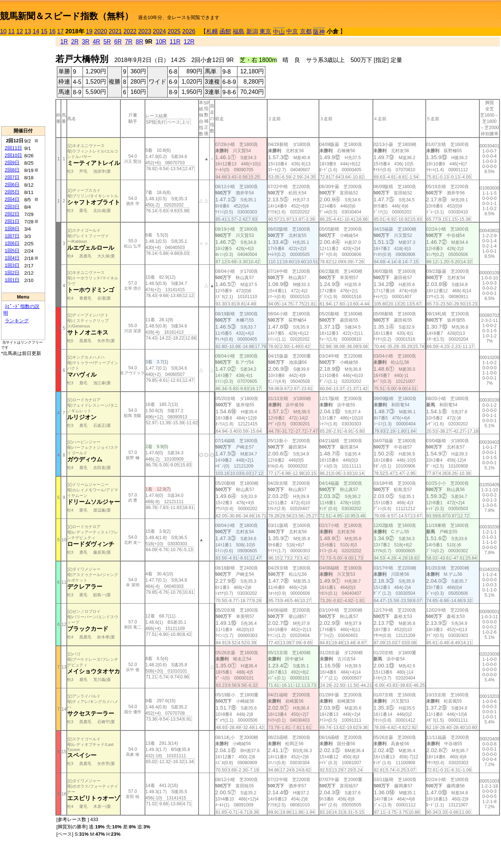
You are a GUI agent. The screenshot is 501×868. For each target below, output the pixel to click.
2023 (145, 31)
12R (189, 42)
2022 (130, 31)
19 (89, 31)
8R (139, 42)
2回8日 (12, 170)
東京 (265, 31)
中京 (292, 31)
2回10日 (14, 155)
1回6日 (12, 243)
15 (44, 31)
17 (61, 31)
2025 (174, 31)
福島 (239, 31)
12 (20, 31)
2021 (115, 31)
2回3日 (12, 207)
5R (107, 42)
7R (128, 42)
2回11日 (14, 148)
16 (52, 31)
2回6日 (12, 185)
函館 (225, 31)
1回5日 (12, 251)
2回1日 (12, 221)
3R (86, 42)
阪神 (319, 32)
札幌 (212, 31)
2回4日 (12, 199)
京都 (306, 31)
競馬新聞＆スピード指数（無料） (67, 16)
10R (161, 42)
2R (75, 42)
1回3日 (12, 265)
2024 (159, 31)
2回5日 (12, 192)
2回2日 (12, 214)
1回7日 (12, 236)
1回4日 (12, 258)
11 (11, 31)
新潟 (252, 31)
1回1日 (12, 280)
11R (175, 42)
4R (96, 42)
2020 (101, 31)
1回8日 (12, 229)
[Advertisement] (23, 81)
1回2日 (12, 273)
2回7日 (12, 177)
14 (36, 31)
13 (28, 31)
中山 (279, 32)
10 (3, 31)
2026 (189, 31)
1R (64, 42)
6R (118, 42)
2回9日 (12, 163)
